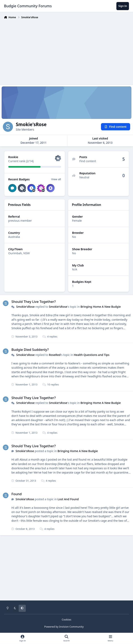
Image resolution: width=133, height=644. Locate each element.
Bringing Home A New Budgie (101, 307)
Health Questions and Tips (91, 355)
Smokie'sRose (25, 307)
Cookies (66, 620)
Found (17, 494)
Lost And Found (68, 499)
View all (56, 179)
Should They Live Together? (33, 302)
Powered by (64, 627)
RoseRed (55, 355)
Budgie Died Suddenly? (30, 350)
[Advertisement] (69, 51)
